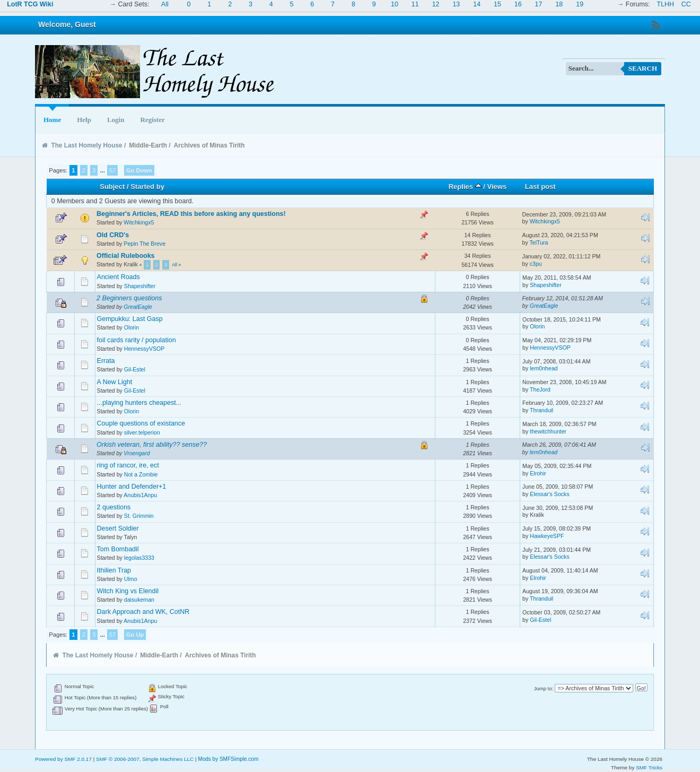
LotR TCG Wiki (30, 4)
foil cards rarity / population (137, 340)
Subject (112, 187)
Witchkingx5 (139, 222)
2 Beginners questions (129, 298)
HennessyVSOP (145, 349)
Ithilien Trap (114, 570)
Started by (147, 187)
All (165, 4)
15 (497, 4)
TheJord (540, 389)
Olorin (132, 327)
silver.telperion (142, 432)
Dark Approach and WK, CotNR (143, 612)
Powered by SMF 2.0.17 (63, 759)
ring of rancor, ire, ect (128, 465)
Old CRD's (113, 235)
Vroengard (137, 453)
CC (686, 4)
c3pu (536, 264)
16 (518, 4)
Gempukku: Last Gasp (130, 319)
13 (456, 4)
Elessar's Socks (549, 494)
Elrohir (538, 473)
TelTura (539, 242)
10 (395, 4)
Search (643, 68)
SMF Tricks (649, 767)
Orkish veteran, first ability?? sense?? (152, 445)
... (103, 170)
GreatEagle (138, 307)
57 (112, 170)
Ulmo (131, 579)
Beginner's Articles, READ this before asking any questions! (191, 214)
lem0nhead (544, 368)
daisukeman (139, 600)
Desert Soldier (118, 528)
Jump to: (544, 688)
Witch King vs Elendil (128, 591)
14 (477, 4)
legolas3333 (139, 558)
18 (559, 4)
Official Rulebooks (125, 256)
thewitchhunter (548, 431)
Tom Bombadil (118, 549)
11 (415, 4)
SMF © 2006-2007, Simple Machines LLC (145, 759)
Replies (465, 187)
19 (580, 4)
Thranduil (541, 410)
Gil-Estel (135, 369)
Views (497, 187)
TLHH (666, 4)
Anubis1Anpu (140, 495)
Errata (106, 361)
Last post (540, 187)
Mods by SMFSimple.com (228, 759)
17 (539, 4)
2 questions (114, 507)
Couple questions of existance (141, 423)
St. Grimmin (139, 516)
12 (436, 4)
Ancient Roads (119, 277)
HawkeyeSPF (547, 536)
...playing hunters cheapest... (139, 403)
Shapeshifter (140, 286)
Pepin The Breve (145, 244)
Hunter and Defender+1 (132, 487)
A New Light (115, 382)
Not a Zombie (141, 474)
